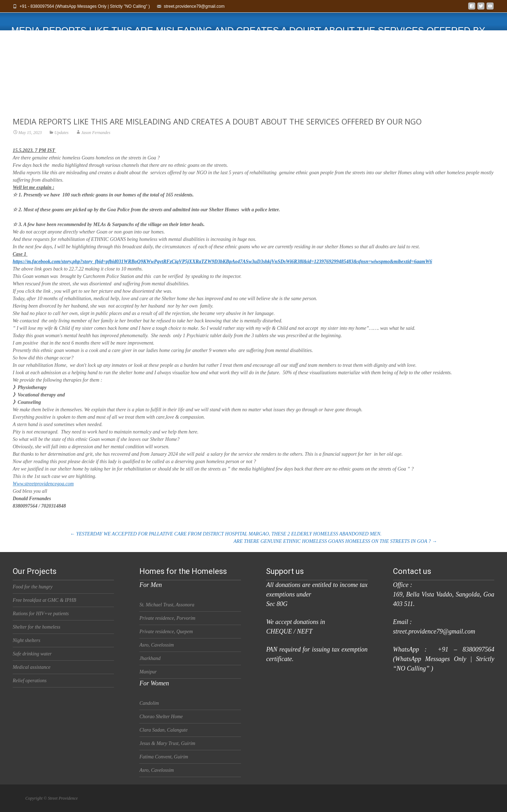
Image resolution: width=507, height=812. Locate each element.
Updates (61, 143)
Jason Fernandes (96, 143)
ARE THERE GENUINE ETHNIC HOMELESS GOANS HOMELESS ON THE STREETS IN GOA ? (335, 541)
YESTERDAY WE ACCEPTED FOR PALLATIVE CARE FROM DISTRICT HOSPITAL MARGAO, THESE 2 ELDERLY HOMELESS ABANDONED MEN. (226, 534)
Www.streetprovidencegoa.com (43, 494)
